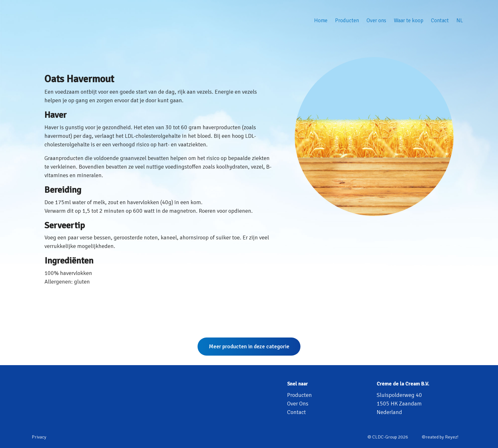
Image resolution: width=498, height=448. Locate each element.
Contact (440, 20)
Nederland (389, 412)
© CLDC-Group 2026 (388, 437)
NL (460, 20)
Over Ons (298, 404)
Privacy (39, 437)
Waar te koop (409, 20)
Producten (347, 20)
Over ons (376, 20)
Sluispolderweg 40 (399, 395)
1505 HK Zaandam (399, 404)
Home (321, 20)
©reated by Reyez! (440, 437)
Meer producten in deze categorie (249, 346)
